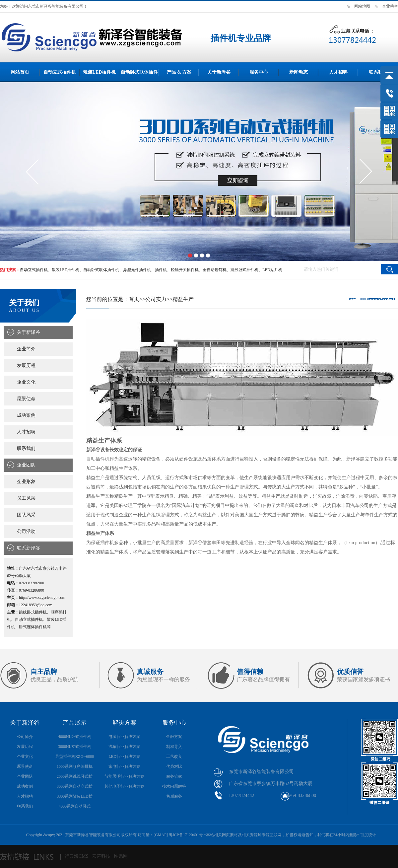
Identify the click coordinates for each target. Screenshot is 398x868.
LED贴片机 (272, 270)
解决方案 (124, 723)
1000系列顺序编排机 (75, 766)
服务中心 (259, 72)
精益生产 (183, 299)
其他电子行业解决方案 (124, 786)
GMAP (161, 835)
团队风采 (26, 515)
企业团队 (26, 465)
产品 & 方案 (179, 72)
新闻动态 (298, 72)
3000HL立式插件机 (75, 747)
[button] (190, 255)
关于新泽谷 (219, 72)
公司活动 (26, 531)
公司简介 (25, 737)
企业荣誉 (390, 6)
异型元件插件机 (137, 270)
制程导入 (174, 747)
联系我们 (378, 72)
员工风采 (26, 498)
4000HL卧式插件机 (75, 737)
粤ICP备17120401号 (186, 835)
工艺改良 (174, 757)
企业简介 (26, 349)
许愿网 (121, 856)
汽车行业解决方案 (124, 747)
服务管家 (174, 776)
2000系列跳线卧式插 (75, 776)
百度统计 (368, 835)
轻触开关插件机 (185, 270)
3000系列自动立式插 (75, 786)
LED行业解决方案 (124, 757)
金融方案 (174, 737)
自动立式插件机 (60, 72)
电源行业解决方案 (124, 737)
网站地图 (362, 6)
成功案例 (26, 415)
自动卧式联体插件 (139, 72)
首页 (134, 299)
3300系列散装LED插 (74, 796)
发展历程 (26, 365)
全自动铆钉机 (215, 270)
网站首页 (20, 72)
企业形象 (26, 482)
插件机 (161, 270)
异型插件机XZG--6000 (75, 757)
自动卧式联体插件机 (101, 270)
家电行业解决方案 (124, 766)
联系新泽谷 (29, 548)
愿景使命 (26, 399)
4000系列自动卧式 (75, 806)
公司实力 (156, 299)
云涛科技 (101, 856)
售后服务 (174, 796)
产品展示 (75, 723)
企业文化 (26, 382)
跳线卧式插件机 (244, 270)
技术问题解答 (174, 786)
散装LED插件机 (100, 72)
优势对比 (174, 766)
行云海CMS (77, 856)
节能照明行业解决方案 (124, 776)
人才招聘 (338, 72)
